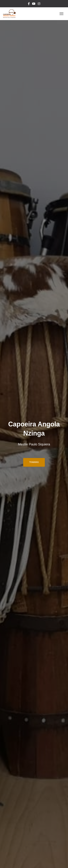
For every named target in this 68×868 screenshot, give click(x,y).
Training (34, 462)
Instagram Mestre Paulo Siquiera (39, 4)
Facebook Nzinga (29, 4)
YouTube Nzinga (34, 4)
